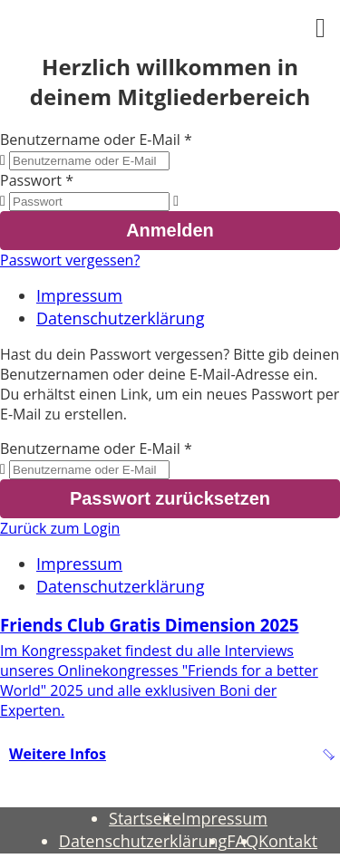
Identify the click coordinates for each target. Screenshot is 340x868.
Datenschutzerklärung (120, 318)
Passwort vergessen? (70, 260)
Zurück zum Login (60, 528)
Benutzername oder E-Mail (90, 140)
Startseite (145, 818)
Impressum (79, 295)
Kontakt (288, 841)
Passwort (31, 180)
